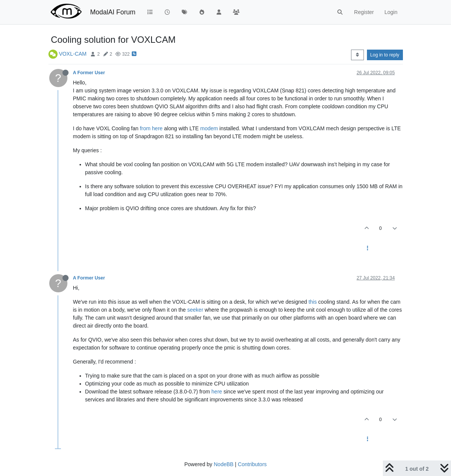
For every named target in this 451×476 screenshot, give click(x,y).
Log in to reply (385, 55)
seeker (195, 310)
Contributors (252, 464)
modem (209, 128)
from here (151, 128)
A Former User (89, 73)
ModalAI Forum (113, 12)
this (313, 302)
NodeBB (223, 464)
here (217, 392)
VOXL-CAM (73, 54)
